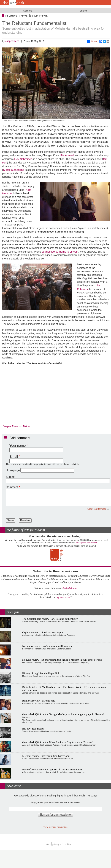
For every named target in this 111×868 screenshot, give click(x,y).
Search (83, 11)
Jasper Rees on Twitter (17, 426)
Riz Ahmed (67, 155)
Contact (47, 844)
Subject (11, 477)
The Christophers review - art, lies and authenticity (50, 619)
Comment (12, 487)
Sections (28, 11)
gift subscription (63, 597)
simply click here (69, 588)
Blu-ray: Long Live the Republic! (41, 673)
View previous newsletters (55, 827)
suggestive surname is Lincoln (60, 252)
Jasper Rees (12, 41)
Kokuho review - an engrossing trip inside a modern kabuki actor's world (62, 660)
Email (14, 456)
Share (92, 41)
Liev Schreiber (23, 159)
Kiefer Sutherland (14, 170)
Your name (18, 446)
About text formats (96, 509)
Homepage (13, 470)
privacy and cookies (62, 844)
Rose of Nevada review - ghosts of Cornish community (52, 769)
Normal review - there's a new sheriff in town (47, 646)
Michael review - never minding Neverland (46, 756)
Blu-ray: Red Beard (33, 729)
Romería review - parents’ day (39, 701)
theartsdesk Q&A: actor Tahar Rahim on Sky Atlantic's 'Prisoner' (58, 742)
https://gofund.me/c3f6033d (86, 543)
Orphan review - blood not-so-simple (42, 632)
